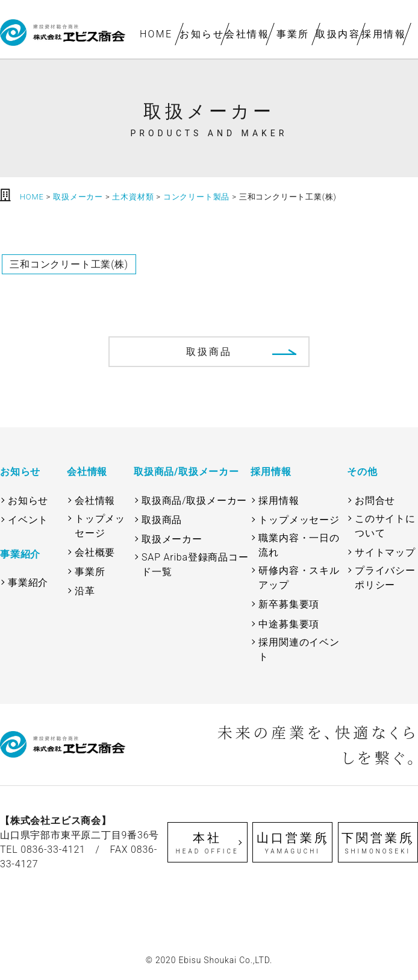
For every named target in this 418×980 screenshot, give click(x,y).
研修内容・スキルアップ (299, 578)
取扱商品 (209, 352)
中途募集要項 (289, 624)
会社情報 (248, 34)
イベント (28, 520)
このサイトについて (385, 526)
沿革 (85, 591)
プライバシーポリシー (385, 578)
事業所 (292, 34)
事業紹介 (28, 583)
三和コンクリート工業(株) (69, 264)
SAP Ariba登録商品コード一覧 (195, 564)
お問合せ (375, 501)
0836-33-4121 (53, 850)
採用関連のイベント (299, 649)
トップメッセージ (100, 526)
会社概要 (95, 552)
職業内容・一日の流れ (299, 545)
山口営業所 (292, 843)
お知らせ (202, 34)
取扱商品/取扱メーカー (194, 501)
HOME (156, 34)
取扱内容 (338, 34)
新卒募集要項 (289, 604)
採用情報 (384, 34)
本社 (207, 843)
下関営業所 (378, 843)
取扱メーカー (172, 539)
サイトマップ (385, 552)
